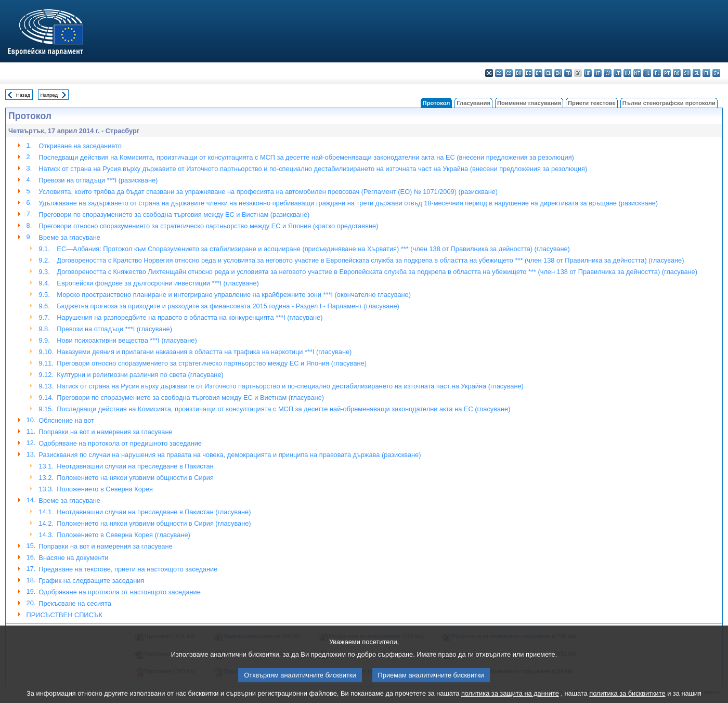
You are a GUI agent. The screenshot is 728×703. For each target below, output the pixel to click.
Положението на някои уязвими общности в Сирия (135, 478)
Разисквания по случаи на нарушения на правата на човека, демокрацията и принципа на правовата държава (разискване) (230, 455)
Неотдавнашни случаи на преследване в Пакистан (135, 466)
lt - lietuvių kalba (617, 73)
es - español (499, 73)
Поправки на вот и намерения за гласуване (105, 432)
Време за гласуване (69, 237)
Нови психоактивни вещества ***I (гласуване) (127, 340)
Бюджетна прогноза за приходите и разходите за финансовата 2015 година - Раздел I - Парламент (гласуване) (228, 306)
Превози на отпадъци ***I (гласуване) (114, 329)
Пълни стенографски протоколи (669, 103)
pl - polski (657, 73)
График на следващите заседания (91, 581)
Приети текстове (592, 103)
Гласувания (473, 103)
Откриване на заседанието (80, 146)
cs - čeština (509, 73)
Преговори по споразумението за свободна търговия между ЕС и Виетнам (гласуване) (190, 398)
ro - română (677, 73)
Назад (23, 95)
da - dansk (519, 73)
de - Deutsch (529, 73)
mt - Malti (637, 73)
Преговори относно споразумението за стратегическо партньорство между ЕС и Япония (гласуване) (212, 363)
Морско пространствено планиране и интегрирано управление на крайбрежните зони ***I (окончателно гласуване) (234, 295)
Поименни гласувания (529, 103)
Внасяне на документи (73, 558)
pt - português (667, 73)
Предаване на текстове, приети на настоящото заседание (128, 569)
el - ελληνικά (548, 73)
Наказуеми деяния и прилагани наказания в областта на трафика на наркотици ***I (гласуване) (204, 352)
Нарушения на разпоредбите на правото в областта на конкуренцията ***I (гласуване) (190, 317)
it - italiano (598, 73)
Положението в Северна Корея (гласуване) (123, 535)
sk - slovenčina (687, 73)
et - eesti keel (538, 73)
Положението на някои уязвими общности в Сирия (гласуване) (154, 523)
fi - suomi (706, 73)
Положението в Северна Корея (105, 489)
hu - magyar (627, 73)
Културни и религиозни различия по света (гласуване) (140, 375)
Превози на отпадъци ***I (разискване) (98, 180)
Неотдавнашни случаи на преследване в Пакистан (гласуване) (154, 512)
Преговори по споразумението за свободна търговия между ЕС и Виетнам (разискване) (174, 214)
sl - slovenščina (697, 73)
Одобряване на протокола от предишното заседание (120, 443)
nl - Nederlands (647, 73)
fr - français (568, 73)
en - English (558, 73)
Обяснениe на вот (66, 420)
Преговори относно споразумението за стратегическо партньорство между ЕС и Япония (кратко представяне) (208, 226)
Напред (49, 95)
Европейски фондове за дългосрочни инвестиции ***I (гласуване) (158, 283)
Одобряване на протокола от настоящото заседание (120, 592)
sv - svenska (716, 73)
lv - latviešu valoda (608, 73)
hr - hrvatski (588, 73)
